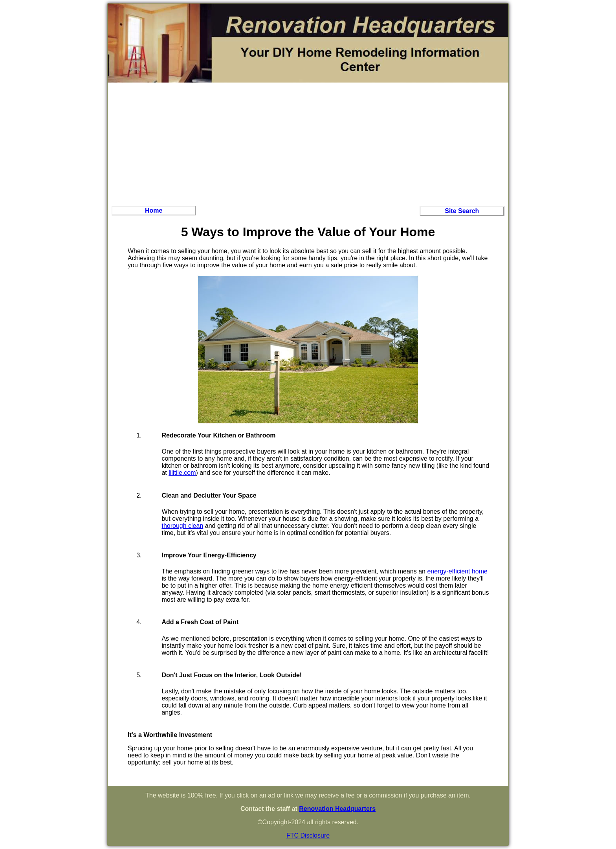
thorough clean (182, 526)
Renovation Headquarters (337, 809)
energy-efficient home (457, 571)
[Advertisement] (308, 143)
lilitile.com (182, 473)
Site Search (462, 211)
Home (154, 210)
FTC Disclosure (308, 835)
